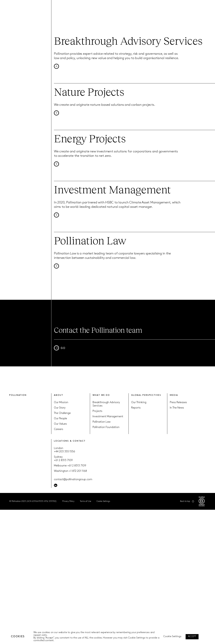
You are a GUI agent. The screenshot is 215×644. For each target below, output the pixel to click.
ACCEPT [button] (192, 637)
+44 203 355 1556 (64, 452)
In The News (177, 408)
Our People (60, 419)
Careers (59, 429)
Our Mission (61, 402)
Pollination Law (102, 422)
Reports (136, 408)
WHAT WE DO (101, 395)
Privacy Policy (68, 501)
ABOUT (59, 395)
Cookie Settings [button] (103, 501)
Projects (97, 411)
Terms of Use (85, 501)
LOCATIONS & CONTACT (70, 441)
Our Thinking (139, 402)
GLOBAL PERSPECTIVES (146, 395)
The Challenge (62, 413)
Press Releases (178, 402)
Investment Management (108, 417)
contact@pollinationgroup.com (73, 480)
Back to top (187, 501)
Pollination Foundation (106, 427)
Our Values (60, 424)
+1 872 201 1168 (78, 471)
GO (60, 348)
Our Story (60, 408)
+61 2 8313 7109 (63, 460)
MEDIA (174, 395)
